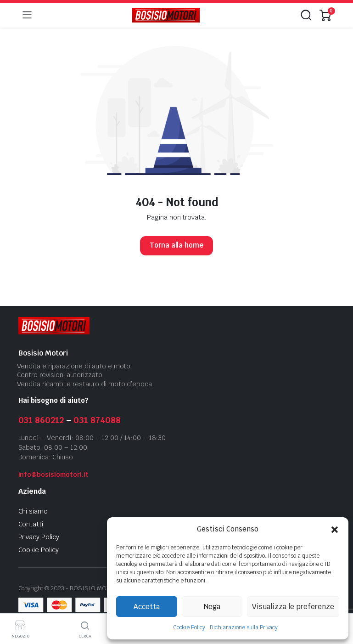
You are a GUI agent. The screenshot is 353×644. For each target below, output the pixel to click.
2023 (57, 588)
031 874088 (97, 420)
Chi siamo (33, 511)
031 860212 (41, 420)
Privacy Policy (39, 537)
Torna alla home (177, 245)
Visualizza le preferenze (293, 607)
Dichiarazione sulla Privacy (244, 627)
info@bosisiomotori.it (53, 475)
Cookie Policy (189, 627)
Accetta (147, 607)
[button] (335, 529)
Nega (212, 607)
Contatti (31, 524)
